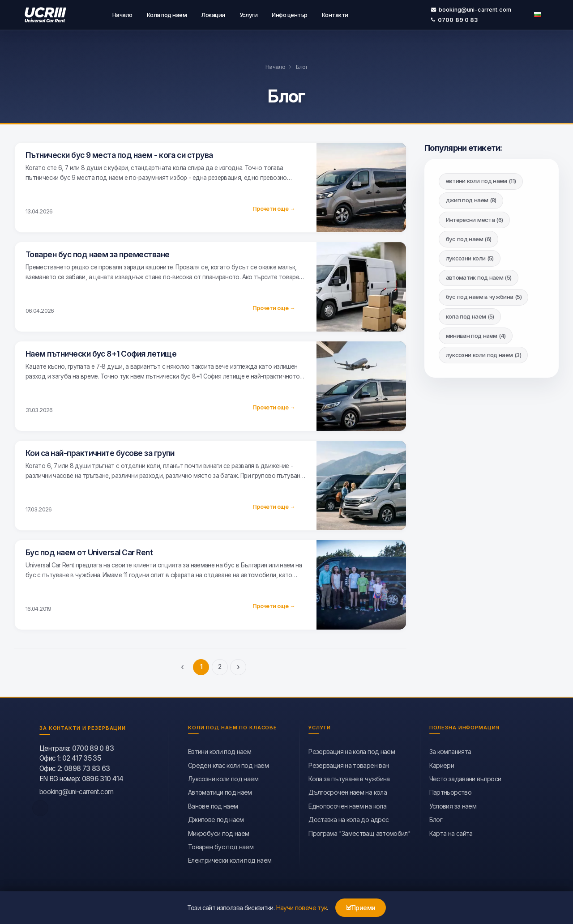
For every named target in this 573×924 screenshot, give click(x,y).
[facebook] (40, 807)
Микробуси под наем (218, 832)
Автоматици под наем (220, 791)
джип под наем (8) (471, 199)
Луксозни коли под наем (223, 777)
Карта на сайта (451, 832)
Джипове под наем (216, 818)
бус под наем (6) (469, 238)
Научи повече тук (302, 908)
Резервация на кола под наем (352, 750)
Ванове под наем (213, 805)
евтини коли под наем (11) (481, 179)
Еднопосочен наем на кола (347, 805)
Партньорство (450, 791)
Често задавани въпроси (465, 777)
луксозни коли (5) (470, 257)
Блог (436, 818)
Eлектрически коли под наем (230, 859)
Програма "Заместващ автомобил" (359, 832)
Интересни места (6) (475, 218)
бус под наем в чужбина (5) (484, 296)
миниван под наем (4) (476, 334)
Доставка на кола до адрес (349, 818)
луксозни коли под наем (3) (483, 353)
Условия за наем (453, 805)
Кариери (442, 764)
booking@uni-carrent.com (471, 9)
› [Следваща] (238, 666)
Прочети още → (274, 207)
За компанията (450, 750)
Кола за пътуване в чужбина (349, 777)
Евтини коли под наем (220, 750)
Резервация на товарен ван (349, 764)
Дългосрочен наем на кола (348, 791)
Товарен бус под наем (221, 845)
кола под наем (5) (470, 315)
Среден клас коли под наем (228, 764)
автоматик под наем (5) (479, 276)
